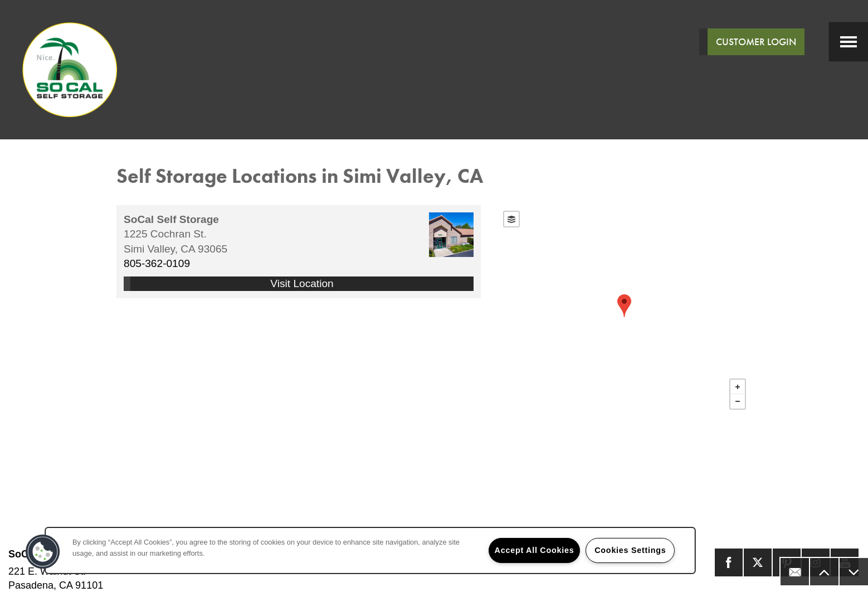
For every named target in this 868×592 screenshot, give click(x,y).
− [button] (738, 401)
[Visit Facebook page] (729, 562)
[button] (43, 552)
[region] (370, 550)
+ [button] (738, 387)
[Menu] (849, 42)
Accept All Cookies (535, 550)
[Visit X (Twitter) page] (758, 562)
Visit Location (302, 283)
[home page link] (70, 70)
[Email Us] (794, 572)
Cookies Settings (630, 550)
